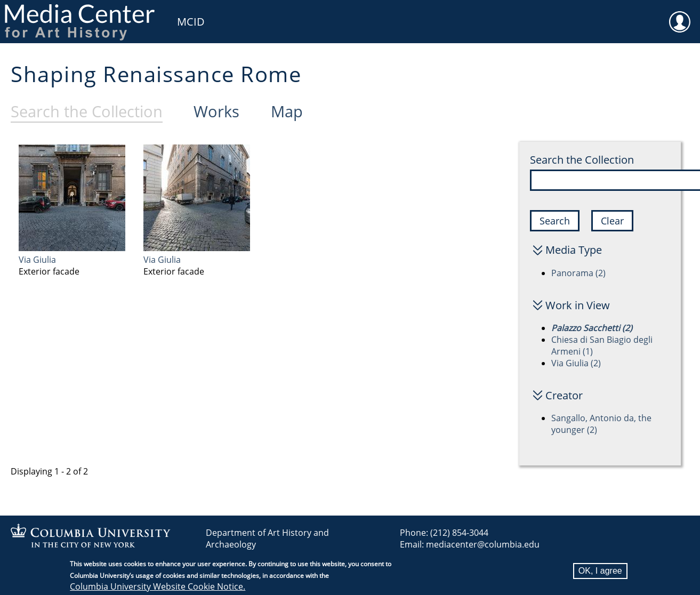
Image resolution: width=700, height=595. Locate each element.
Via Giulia (37, 260)
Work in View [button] (578, 305)
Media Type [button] (574, 250)
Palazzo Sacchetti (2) (592, 328)
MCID (191, 22)
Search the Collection (582, 160)
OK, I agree (600, 571)
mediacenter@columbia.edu (483, 544)
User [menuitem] (680, 15)
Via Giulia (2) (576, 363)
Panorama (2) (578, 273)
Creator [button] (564, 395)
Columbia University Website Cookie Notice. (158, 586)
